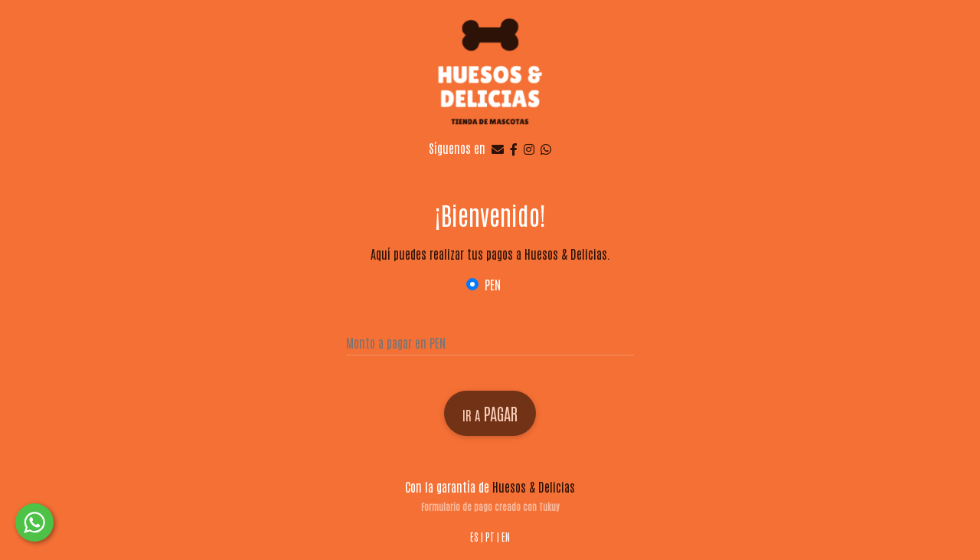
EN (506, 537)
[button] (34, 522)
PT (490, 537)
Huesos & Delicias (534, 486)
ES (474, 537)
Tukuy (549, 506)
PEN (493, 284)
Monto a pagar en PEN (396, 342)
